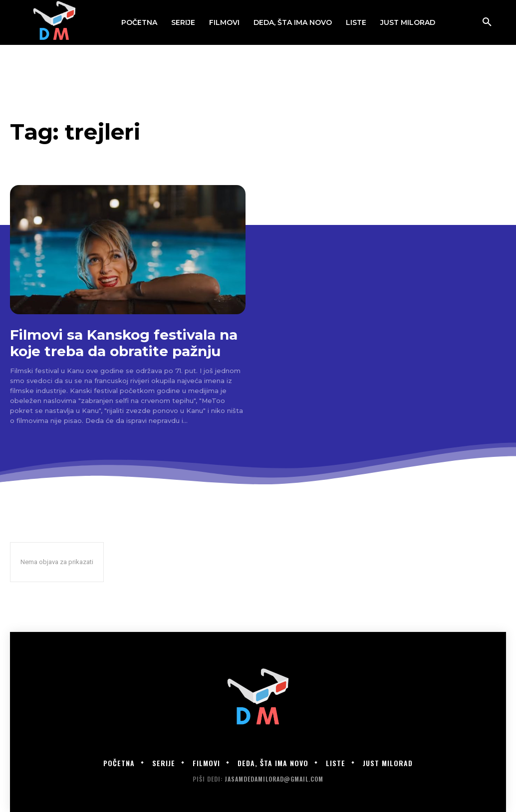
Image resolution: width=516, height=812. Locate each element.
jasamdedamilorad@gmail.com (274, 779)
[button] (487, 22)
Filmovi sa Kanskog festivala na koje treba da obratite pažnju (124, 343)
